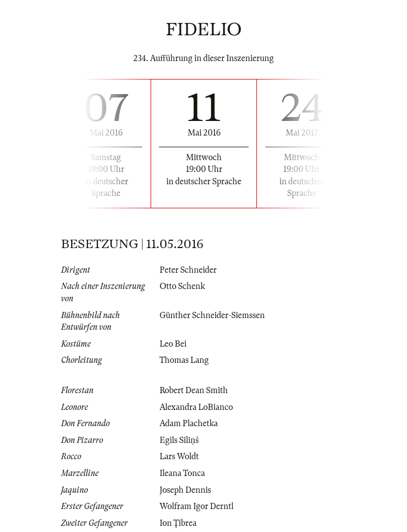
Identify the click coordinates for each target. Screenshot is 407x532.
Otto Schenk (182, 286)
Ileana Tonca (182, 473)
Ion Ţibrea (178, 523)
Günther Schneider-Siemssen (212, 315)
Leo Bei (173, 344)
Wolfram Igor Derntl (197, 506)
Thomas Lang (184, 360)
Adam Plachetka (189, 423)
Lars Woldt (179, 456)
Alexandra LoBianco (196, 407)
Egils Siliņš (179, 440)
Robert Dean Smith (194, 390)
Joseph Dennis (185, 490)
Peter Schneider (188, 270)
